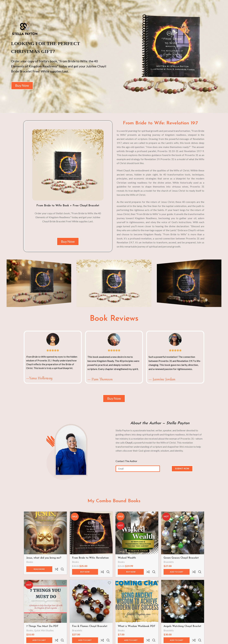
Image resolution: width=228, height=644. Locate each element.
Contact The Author (126, 466)
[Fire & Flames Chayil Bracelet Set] (91, 599)
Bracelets (170, 566)
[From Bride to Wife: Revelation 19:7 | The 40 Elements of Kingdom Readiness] (91, 537)
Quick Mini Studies (44, 628)
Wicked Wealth (128, 561)
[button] (3, 287)
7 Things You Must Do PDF (42, 624)
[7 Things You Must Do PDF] (45, 599)
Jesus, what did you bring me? (44, 561)
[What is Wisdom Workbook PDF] (137, 599)
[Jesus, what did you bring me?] (45, 537)
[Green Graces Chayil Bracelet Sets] (184, 537)
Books (30, 566)
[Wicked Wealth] (137, 537)
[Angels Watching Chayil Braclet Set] (184, 599)
